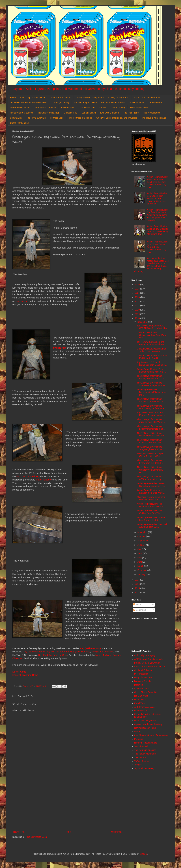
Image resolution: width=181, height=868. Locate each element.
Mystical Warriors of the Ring (148, 724)
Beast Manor (156, 103)
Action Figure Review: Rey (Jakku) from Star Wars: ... (151, 512)
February (142, 570)
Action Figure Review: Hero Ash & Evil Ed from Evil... (152, 526)
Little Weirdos (141, 711)
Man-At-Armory (118, 108)
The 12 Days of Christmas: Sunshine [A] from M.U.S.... (151, 400)
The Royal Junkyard (36, 118)
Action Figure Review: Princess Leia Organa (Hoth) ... (152, 519)
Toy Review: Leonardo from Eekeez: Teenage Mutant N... (152, 414)
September (143, 541)
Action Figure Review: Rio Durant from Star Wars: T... (151, 505)
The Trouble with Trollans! (154, 118)
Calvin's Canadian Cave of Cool (150, 667)
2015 (138, 588)
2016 (138, 584)
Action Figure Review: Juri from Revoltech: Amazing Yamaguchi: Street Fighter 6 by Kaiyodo (157, 215)
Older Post (116, 832)
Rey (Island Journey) (102, 652)
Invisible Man (59, 348)
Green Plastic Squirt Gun (146, 692)
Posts (137, 604)
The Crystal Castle (139, 108)
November (143, 532)
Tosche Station (68, 108)
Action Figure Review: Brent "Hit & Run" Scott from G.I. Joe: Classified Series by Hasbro (157, 182)
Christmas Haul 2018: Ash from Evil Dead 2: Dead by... (152, 357)
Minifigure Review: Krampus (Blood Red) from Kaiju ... (150, 455)
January (142, 574)
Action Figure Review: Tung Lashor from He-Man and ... (151, 370)
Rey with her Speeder (57, 652)
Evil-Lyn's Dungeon (110, 113)
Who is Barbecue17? (61, 98)
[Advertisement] (67, 804)
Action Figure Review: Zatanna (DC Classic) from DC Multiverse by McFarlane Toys (158, 230)
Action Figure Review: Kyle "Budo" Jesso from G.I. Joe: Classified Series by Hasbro (157, 247)
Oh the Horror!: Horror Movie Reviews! (29, 103)
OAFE (137, 732)
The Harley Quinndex (20, 108)
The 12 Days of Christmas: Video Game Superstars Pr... (152, 384)
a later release (43, 480)
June (140, 553)
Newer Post (19, 832)
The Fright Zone (131, 113)
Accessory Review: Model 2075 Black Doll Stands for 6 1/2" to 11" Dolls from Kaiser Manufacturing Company (151, 265)
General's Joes (141, 689)
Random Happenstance (146, 743)
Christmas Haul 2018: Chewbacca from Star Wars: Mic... (152, 335)
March (141, 566)
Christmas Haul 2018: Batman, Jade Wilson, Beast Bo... (152, 350)
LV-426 (103, 108)
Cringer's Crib (70, 113)
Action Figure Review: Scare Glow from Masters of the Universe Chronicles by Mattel (157, 198)
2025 (138, 289)
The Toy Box (140, 757)
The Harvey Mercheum (145, 754)
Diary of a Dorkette (143, 677)
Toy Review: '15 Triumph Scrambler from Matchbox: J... (153, 364)
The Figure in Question (145, 750)
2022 (138, 301)
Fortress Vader (57, 118)
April (140, 562)
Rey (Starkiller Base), (34, 652)
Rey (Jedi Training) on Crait (53, 655)
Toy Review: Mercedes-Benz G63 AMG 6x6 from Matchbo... (153, 327)
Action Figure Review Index (33, 98)
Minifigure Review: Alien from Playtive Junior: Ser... (151, 498)
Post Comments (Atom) (37, 837)
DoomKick (139, 685)
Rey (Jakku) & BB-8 (90, 648)
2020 (138, 310)
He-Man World (141, 696)
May (140, 558)
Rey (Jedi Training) (80, 652)
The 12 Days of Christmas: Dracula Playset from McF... (151, 407)
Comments (140, 610)
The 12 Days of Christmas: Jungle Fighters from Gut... (151, 448)
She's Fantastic (142, 746)
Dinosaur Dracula (143, 681)
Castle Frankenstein (20, 123)
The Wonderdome (152, 113)
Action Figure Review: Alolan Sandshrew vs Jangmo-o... (151, 485)
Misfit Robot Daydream (145, 721)
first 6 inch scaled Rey (28, 476)
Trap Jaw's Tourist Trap (48, 113)
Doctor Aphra (19, 672)
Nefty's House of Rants (145, 728)
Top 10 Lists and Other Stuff (147, 98)
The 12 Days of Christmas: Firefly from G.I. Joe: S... (150, 462)
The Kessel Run (87, 108)
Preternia (139, 739)
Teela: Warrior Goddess (21, 113)
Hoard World (140, 700)
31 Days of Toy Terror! (119, 98)
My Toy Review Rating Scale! (90, 98)
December (143, 322)
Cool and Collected (143, 670)
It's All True (140, 703)
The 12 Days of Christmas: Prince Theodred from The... (152, 434)
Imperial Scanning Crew (25, 675)
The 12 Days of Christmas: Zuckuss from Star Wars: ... (151, 421)
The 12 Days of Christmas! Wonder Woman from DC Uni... (150, 470)
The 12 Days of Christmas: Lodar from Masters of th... (151, 428)
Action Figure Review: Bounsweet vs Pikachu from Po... (151, 392)
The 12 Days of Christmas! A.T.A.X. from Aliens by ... (150, 478)
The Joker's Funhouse (46, 108)
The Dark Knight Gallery (85, 103)
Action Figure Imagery (145, 655)
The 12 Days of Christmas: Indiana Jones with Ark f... (150, 441)
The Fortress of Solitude (80, 118)
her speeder (22, 301)
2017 (138, 580)
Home (13, 98)
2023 (138, 297)
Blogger (144, 854)
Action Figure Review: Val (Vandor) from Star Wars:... (151, 492)
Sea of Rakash (89, 113)
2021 (138, 306)
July (140, 549)
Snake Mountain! (137, 103)
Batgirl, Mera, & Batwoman (147, 663)
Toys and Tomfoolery (144, 768)
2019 (138, 314)
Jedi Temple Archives (144, 707)
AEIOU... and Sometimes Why (149, 659)
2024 (138, 293)
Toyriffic (138, 765)
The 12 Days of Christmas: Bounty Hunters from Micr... (151, 377)
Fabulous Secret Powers (113, 103)
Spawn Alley (16, 118)
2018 (138, 318)
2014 (138, 592)
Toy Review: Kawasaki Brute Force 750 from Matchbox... (151, 343)
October (142, 536)
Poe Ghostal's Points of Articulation (151, 735)
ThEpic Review (141, 761)
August (141, 545)
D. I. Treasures (141, 674)
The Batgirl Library (60, 103)
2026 (138, 285)
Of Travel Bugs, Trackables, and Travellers (117, 118)
